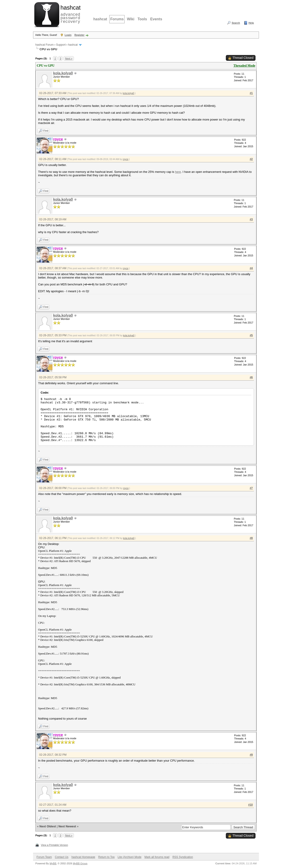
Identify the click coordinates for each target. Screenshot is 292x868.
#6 (251, 377)
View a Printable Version (54, 845)
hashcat (100, 19)
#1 (251, 93)
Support (61, 45)
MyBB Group (80, 863)
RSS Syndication (183, 857)
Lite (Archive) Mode (130, 857)
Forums (117, 19)
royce (125, 159)
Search (236, 23)
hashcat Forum (44, 45)
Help (251, 23)
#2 (251, 159)
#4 (251, 268)
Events (156, 19)
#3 (251, 219)
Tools (142, 19)
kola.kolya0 (63, 73)
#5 (251, 335)
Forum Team (44, 857)
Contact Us (61, 857)
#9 (251, 755)
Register (79, 35)
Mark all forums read (157, 857)
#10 (250, 805)
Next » (69, 58)
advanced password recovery (70, 14)
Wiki (131, 19)
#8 (251, 538)
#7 (251, 488)
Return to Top (107, 857)
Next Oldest (48, 826)
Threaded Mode (244, 66)
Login (68, 35)
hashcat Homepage (83, 857)
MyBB (53, 863)
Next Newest (67, 826)
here (178, 172)
